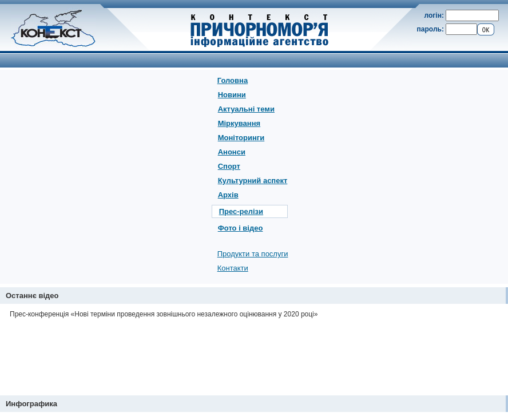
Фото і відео (241, 228)
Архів (228, 195)
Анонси (232, 152)
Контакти (233, 268)
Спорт (229, 166)
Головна (233, 80)
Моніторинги (241, 138)
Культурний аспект (253, 181)
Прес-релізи (241, 211)
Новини (232, 95)
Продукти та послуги (253, 254)
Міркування (239, 123)
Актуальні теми (246, 109)
